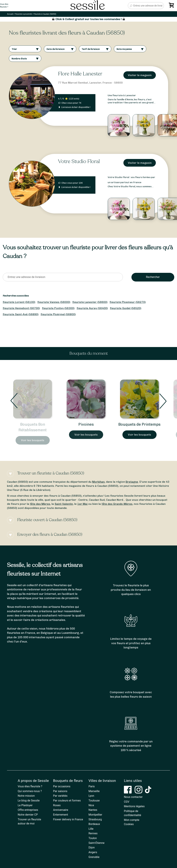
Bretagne (132, 482)
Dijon (92, 847)
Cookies (129, 824)
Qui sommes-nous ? (30, 791)
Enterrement (61, 815)
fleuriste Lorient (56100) (19, 302)
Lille (91, 829)
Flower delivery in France (68, 819)
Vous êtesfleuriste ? (4, 6)
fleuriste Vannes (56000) (54, 302)
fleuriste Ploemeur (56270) (128, 302)
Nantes (93, 810)
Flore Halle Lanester (80, 74)
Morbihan (98, 482)
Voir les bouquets (35, 440)
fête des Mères (40, 504)
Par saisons (60, 791)
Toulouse (94, 801)
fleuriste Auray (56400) (92, 308)
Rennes (93, 833)
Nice (91, 805)
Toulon (93, 838)
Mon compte (132, 820)
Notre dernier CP (28, 815)
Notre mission (26, 796)
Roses (57, 805)
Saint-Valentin (64, 504)
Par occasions (62, 786)
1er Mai (82, 504)
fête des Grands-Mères (117, 504)
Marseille (94, 791)
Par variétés (60, 796)
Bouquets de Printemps (142, 424)
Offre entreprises (28, 810)
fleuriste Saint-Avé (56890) (21, 314)
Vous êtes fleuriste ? (30, 786)
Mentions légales (134, 806)
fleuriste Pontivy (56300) (58, 308)
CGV (127, 802)
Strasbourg (95, 819)
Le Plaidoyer (25, 805)
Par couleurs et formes (67, 801)
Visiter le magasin (140, 75)
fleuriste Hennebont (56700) (21, 308)
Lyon (91, 796)
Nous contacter (133, 797)
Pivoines (89, 424)
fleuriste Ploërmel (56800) (58, 314)
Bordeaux (94, 824)
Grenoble (94, 857)
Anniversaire (61, 810)
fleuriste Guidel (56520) (126, 308)
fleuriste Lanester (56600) (90, 302)
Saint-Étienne (97, 843)
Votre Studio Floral (79, 161)
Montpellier (95, 815)
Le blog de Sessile (29, 801)
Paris (92, 786)
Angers (93, 852)
